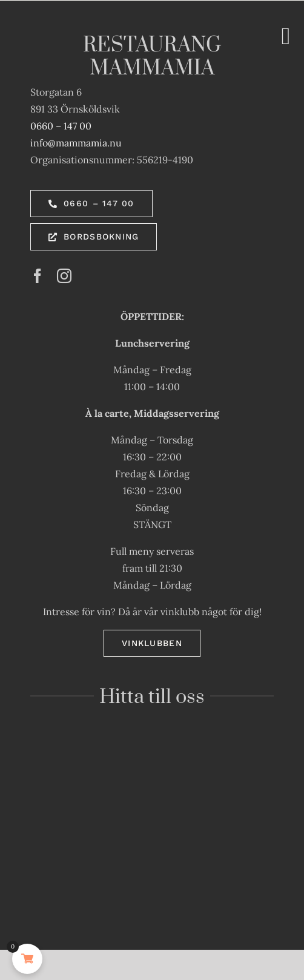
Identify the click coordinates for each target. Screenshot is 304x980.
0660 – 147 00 (61, 126)
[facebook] (38, 276)
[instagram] (64, 276)
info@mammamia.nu (76, 143)
